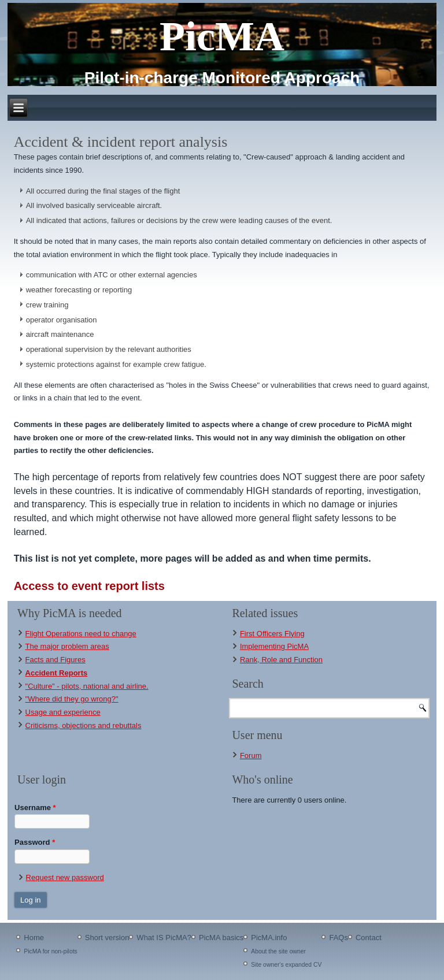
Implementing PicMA (274, 646)
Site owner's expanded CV (286, 965)
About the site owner (278, 951)
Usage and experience (63, 712)
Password (35, 842)
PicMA (222, 36)
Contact (369, 938)
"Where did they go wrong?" (72, 699)
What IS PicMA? (164, 938)
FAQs (338, 938)
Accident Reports (57, 673)
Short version (107, 938)
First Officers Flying (272, 634)
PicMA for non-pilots (50, 951)
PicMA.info (269, 938)
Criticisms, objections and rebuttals (84, 725)
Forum (251, 756)
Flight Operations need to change (81, 634)
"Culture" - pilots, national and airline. (87, 686)
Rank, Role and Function (281, 660)
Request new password (65, 877)
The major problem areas (67, 646)
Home (34, 938)
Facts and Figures (55, 660)
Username (35, 808)
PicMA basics (221, 938)
